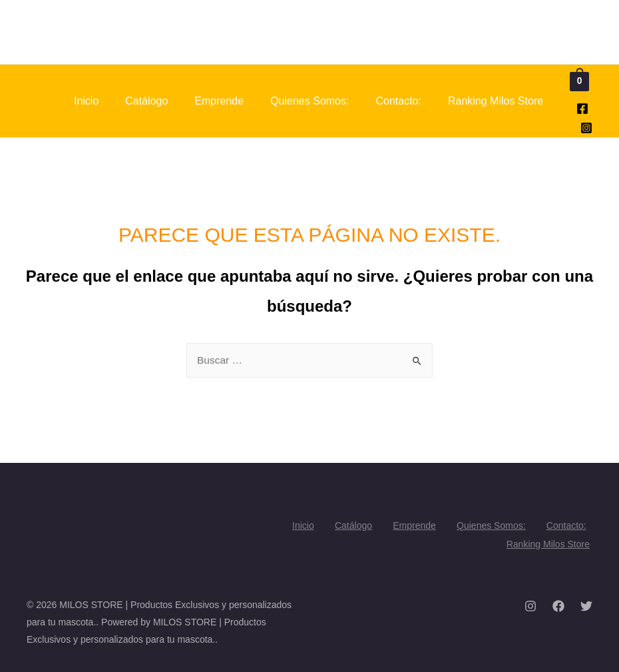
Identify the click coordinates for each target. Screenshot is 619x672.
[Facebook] (582, 109)
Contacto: (398, 101)
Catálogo (146, 101)
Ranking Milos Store (496, 101)
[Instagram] (586, 128)
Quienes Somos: (309, 101)
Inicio (86, 101)
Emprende (219, 101)
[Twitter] (586, 603)
